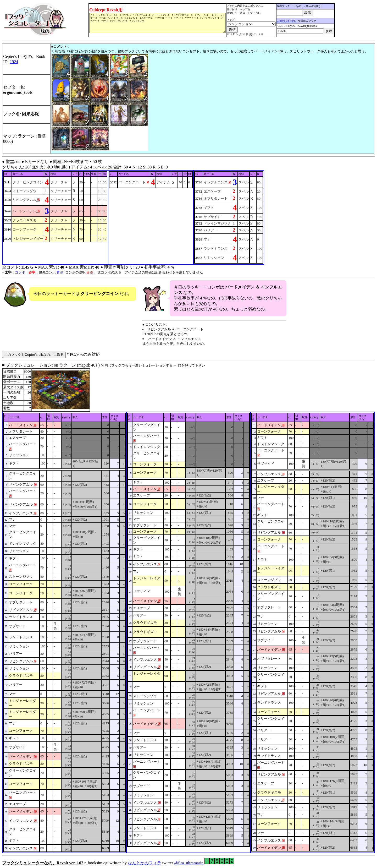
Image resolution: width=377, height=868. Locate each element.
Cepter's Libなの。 (292, 21)
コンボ (20, 272)
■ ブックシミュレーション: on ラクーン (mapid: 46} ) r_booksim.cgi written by (188, 614)
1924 (14, 62)
